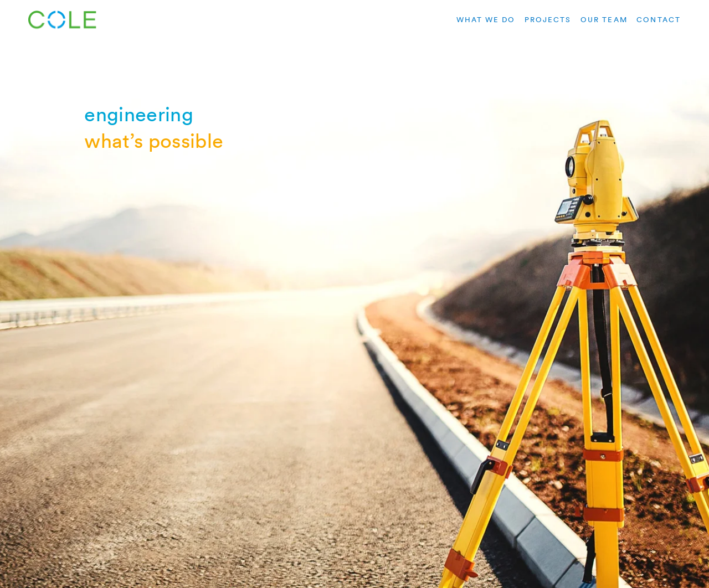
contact (658, 20)
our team (604, 20)
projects (548, 20)
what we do (486, 20)
